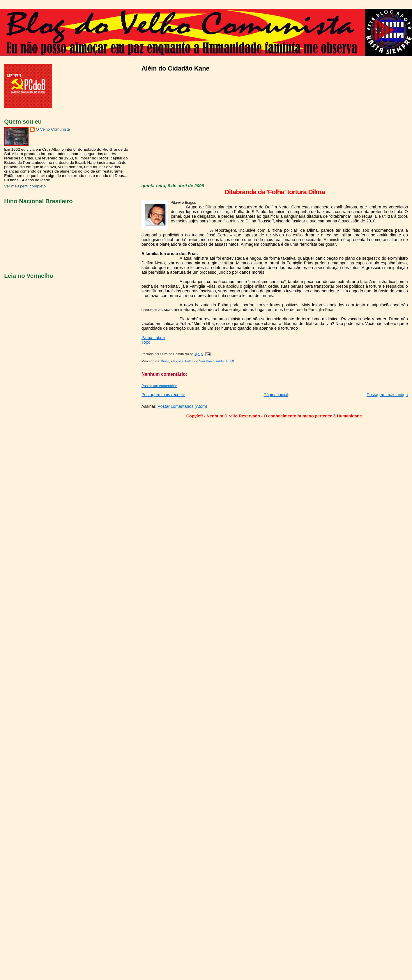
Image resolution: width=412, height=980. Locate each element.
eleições (177, 361)
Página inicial (276, 395)
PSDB (231, 361)
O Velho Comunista (53, 129)
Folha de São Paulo (200, 361)
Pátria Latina (153, 338)
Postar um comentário (159, 386)
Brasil (165, 361)
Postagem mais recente (163, 395)
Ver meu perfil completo (25, 186)
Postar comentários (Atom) (182, 406)
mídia (220, 361)
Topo (146, 342)
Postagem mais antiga (387, 395)
